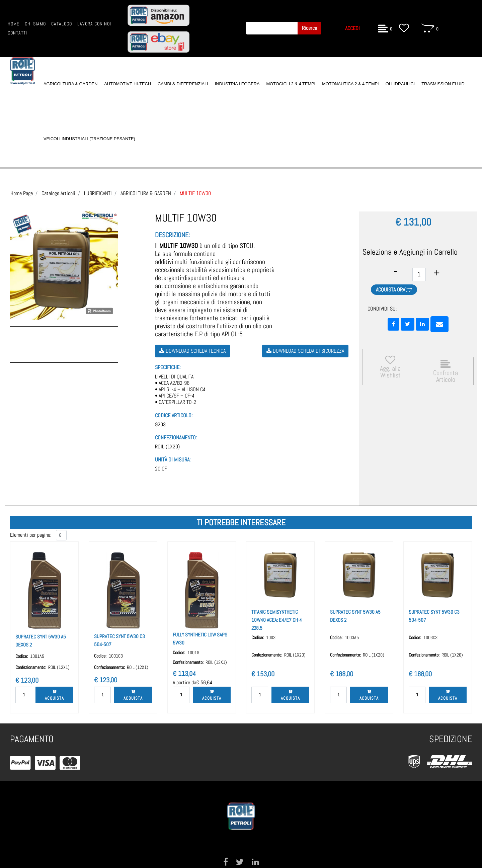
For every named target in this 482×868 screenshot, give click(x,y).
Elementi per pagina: (31, 535)
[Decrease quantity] (395, 271)
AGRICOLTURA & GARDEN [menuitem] (70, 84)
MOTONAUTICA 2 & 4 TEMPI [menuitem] (350, 84)
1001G (193, 653)
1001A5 (37, 656)
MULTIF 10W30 (195, 193)
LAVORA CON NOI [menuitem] (94, 24)
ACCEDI (352, 28)
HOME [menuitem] (14, 24)
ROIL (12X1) (59, 667)
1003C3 (430, 637)
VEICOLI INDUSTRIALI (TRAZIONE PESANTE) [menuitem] (89, 139)
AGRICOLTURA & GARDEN (146, 193)
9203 (160, 424)
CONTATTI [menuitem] (17, 33)
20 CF (161, 469)
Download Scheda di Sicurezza (305, 351)
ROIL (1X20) (167, 447)
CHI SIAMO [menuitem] (35, 24)
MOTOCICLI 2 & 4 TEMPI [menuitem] (291, 84)
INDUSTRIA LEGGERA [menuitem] (237, 84)
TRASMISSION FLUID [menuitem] (443, 84)
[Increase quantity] (437, 273)
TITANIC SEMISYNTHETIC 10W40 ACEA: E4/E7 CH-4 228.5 (277, 620)
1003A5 (352, 637)
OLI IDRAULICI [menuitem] (400, 84)
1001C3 (116, 656)
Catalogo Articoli (58, 193)
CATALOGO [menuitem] (62, 24)
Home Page (22, 193)
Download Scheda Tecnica (192, 351)
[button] (309, 28)
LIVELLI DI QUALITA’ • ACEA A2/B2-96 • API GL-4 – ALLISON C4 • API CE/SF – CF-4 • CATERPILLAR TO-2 (180, 389)
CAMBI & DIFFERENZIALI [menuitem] (183, 84)
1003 (271, 637)
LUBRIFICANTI (98, 193)
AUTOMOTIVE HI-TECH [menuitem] (128, 84)
